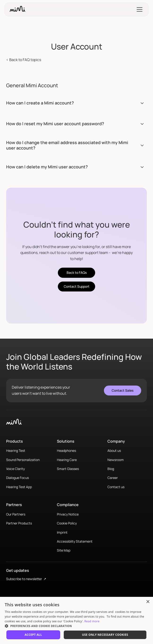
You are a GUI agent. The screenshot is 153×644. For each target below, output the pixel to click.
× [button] (148, 602)
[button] (139, 9)
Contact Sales (123, 390)
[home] (17, 9)
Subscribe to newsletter (26, 579)
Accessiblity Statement (75, 541)
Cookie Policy (67, 523)
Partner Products (19, 523)
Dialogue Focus (17, 478)
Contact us (116, 487)
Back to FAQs (77, 272)
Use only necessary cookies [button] (105, 635)
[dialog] (76, 620)
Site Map (64, 550)
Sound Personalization (23, 460)
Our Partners (16, 514)
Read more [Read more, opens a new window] (92, 621)
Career (113, 478)
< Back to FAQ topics (24, 60)
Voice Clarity (15, 469)
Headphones (66, 451)
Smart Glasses (68, 469)
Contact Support (77, 286)
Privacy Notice (68, 514)
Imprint (62, 532)
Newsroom (116, 460)
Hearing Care (67, 460)
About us (114, 451)
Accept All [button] (33, 635)
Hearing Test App (19, 487)
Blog (111, 469)
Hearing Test (16, 451)
